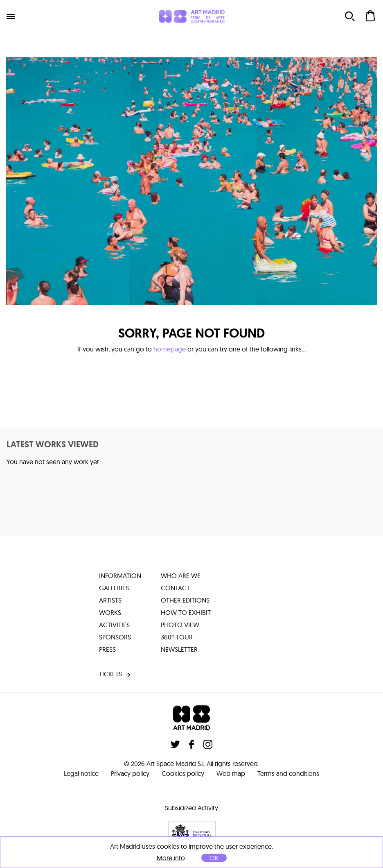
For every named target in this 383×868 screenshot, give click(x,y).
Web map (231, 773)
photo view (180, 625)
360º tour (177, 637)
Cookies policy (183, 773)
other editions (185, 600)
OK (214, 858)
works (110, 612)
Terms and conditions (288, 773)
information (120, 576)
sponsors (115, 637)
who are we (181, 576)
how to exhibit (186, 612)
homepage (170, 349)
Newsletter (179, 649)
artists (110, 600)
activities (114, 625)
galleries (114, 588)
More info (171, 858)
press (107, 649)
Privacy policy (130, 773)
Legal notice (81, 773)
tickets (115, 674)
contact (175, 588)
